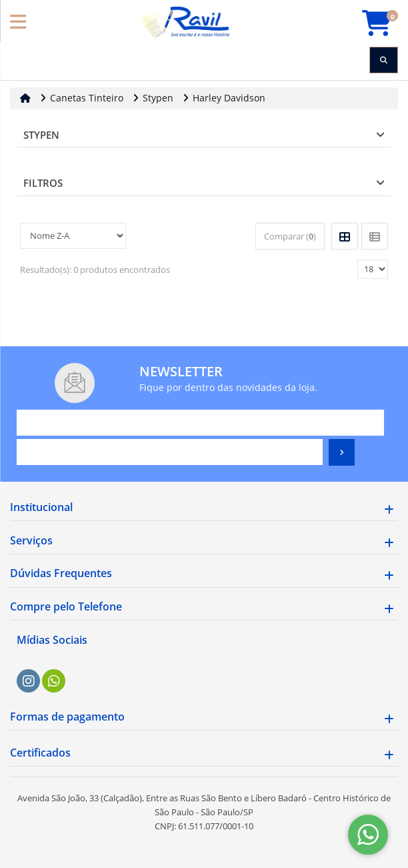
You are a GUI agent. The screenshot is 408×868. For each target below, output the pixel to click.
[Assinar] (342, 452)
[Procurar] (384, 60)
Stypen (41, 135)
